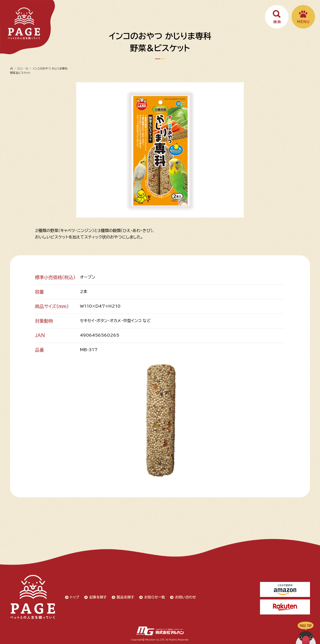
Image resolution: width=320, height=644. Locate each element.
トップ (75, 597)
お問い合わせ (185, 597)
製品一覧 (23, 68)
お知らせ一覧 (155, 597)
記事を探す (98, 597)
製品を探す (125, 597)
